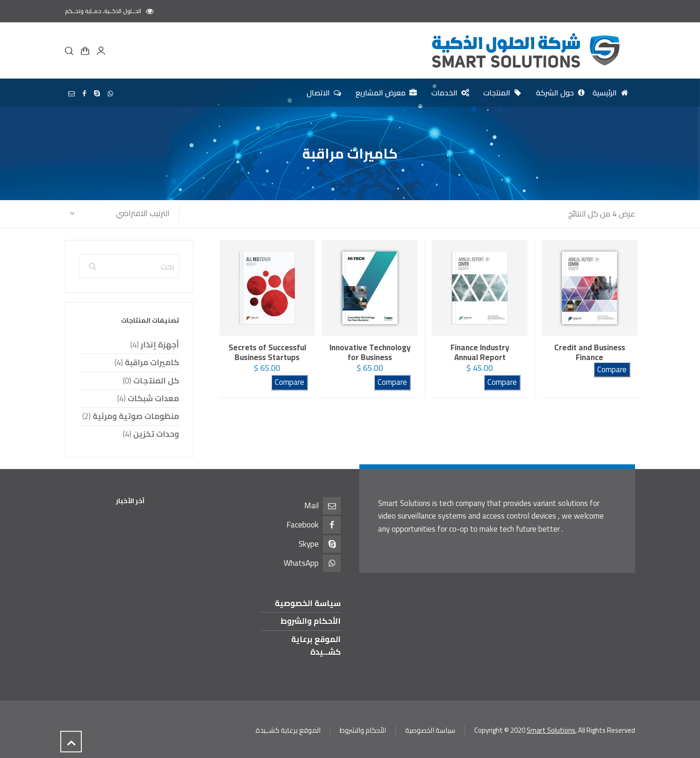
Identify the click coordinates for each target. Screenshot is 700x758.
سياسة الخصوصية (308, 603)
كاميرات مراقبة (152, 362)
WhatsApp (301, 563)
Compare (612, 369)
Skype (309, 544)
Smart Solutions (551, 730)
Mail (311, 505)
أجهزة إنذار (160, 345)
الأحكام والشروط (311, 621)
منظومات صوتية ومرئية (136, 416)
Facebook (303, 525)
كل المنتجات (156, 381)
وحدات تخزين (156, 434)
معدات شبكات (153, 398)
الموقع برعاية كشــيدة (316, 646)
